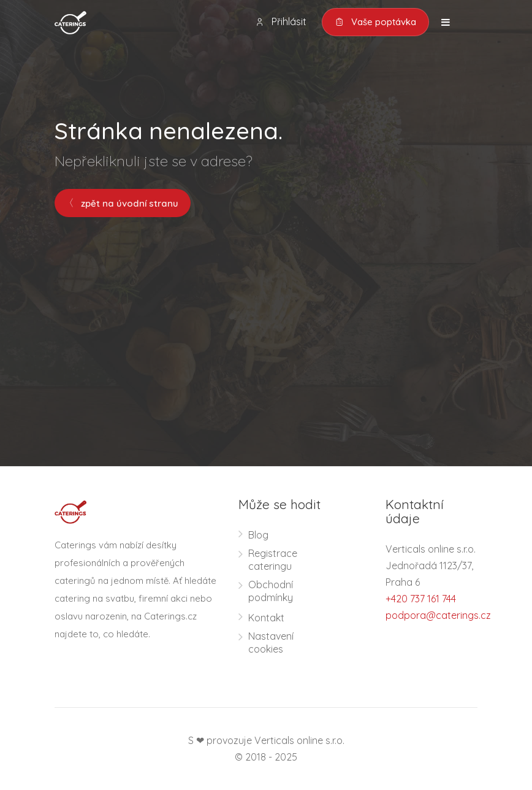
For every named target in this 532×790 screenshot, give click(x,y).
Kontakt (266, 618)
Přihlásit (281, 22)
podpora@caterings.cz (438, 615)
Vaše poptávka (375, 22)
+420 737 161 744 (421, 599)
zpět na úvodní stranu (123, 203)
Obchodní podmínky (271, 591)
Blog (258, 535)
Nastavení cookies (271, 642)
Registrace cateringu (273, 560)
